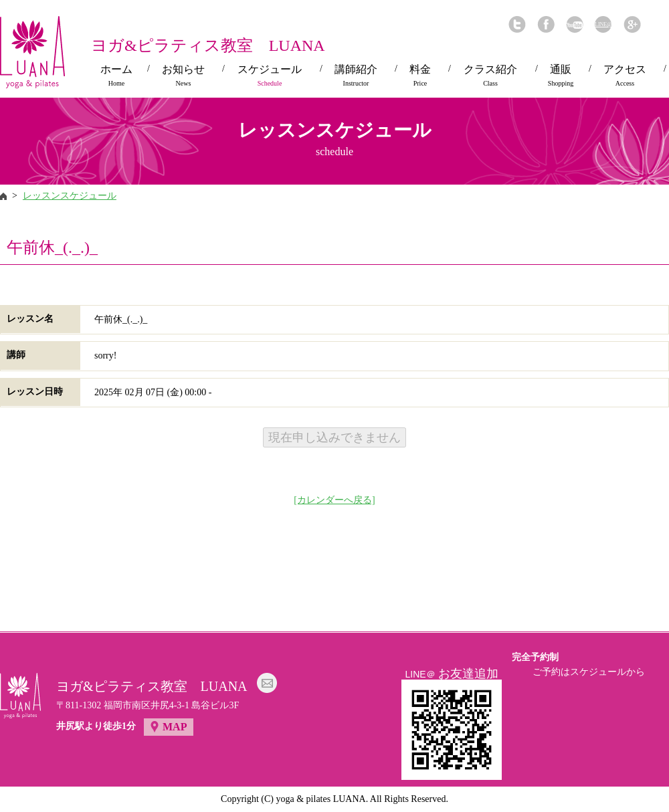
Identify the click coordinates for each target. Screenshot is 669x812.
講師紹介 (356, 76)
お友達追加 (468, 674)
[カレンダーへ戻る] (334, 500)
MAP (175, 727)
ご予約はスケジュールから (589, 672)
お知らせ (183, 76)
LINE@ (603, 24)
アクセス (625, 76)
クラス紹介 (490, 76)
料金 (420, 76)
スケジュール (270, 76)
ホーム (116, 76)
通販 (561, 76)
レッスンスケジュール (70, 196)
